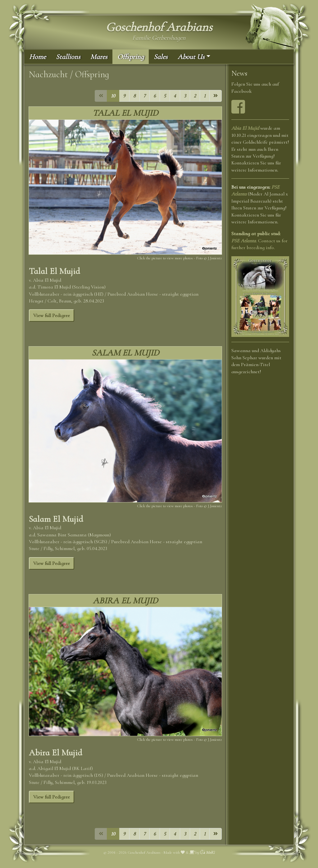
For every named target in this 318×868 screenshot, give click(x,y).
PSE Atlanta (244, 241)
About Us (191, 57)
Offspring (131, 57)
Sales (161, 57)
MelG (207, 852)
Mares (99, 57)
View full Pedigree (52, 315)
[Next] (216, 96)
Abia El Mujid (245, 128)
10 (113, 96)
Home (38, 57)
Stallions (68, 57)
